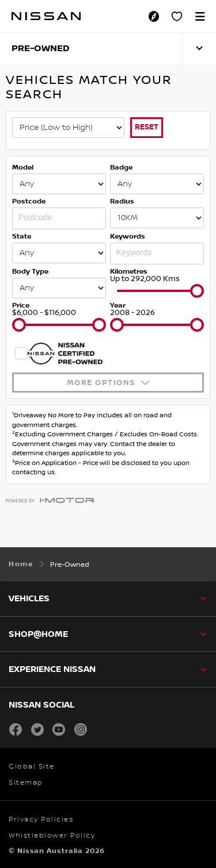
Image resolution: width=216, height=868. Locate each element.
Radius (122, 201)
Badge (121, 168)
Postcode (29, 201)
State (22, 237)
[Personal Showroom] (177, 16)
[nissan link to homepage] (46, 16)
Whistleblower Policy (52, 836)
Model (23, 168)
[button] (200, 16)
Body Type (30, 272)
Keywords (128, 237)
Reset (147, 127)
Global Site (32, 767)
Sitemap (26, 783)
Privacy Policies (41, 819)
